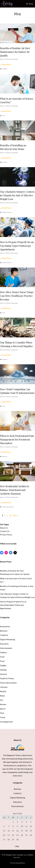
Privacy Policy (6, 535)
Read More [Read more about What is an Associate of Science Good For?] (6, 111)
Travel (3, 717)
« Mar (17, 846)
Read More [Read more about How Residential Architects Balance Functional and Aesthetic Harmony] (6, 502)
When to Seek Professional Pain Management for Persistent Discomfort (17, 439)
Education (4, 644)
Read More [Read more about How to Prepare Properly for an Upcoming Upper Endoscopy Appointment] (6, 258)
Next (16, 515)
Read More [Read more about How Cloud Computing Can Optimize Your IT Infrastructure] (6, 402)
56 (11, 515)
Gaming (3, 670)
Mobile (3, 691)
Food (2, 657)
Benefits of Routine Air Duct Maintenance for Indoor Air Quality (15, 52)
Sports (3, 709)
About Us (4, 528)
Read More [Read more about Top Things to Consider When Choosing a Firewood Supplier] (6, 355)
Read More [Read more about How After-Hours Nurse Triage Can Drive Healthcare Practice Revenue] (6, 308)
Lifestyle (4, 687)
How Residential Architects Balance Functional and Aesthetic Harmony (15, 490)
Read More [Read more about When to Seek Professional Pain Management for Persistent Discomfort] (6, 452)
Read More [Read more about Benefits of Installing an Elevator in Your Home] (6, 158)
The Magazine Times (12, 755)
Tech (4, 116)
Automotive (5, 626)
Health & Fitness (7, 212)
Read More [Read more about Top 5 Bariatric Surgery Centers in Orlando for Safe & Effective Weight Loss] (6, 208)
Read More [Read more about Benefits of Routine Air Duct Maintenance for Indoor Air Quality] (6, 64)
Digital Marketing (7, 639)
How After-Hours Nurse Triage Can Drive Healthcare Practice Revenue (17, 296)
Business (5, 69)
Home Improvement (8, 507)
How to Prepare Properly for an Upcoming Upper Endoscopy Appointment (17, 246)
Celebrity (4, 635)
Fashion (3, 652)
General (3, 674)
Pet (1, 700)
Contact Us (5, 531)
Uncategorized (6, 722)
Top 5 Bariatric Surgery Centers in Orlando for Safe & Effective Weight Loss (17, 195)
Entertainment (6, 648)
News (2, 696)
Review (3, 704)
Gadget (3, 665)
